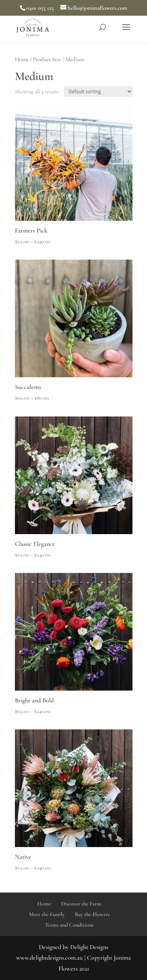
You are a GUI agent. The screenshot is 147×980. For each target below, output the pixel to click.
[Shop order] (98, 92)
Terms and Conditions (69, 925)
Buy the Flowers (92, 914)
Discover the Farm (81, 904)
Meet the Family (47, 914)
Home (22, 59)
